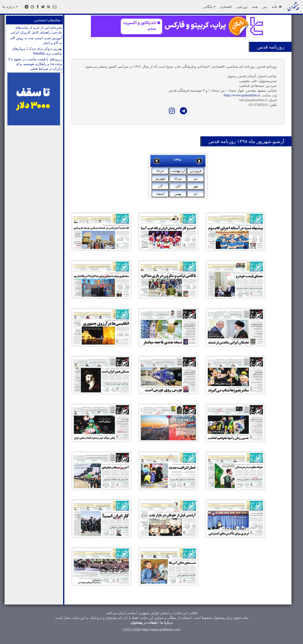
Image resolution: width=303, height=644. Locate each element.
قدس (262, 47)
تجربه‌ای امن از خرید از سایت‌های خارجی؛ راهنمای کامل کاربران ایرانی (36, 30)
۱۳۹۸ (177, 160)
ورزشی (242, 7)
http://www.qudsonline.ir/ (242, 95)
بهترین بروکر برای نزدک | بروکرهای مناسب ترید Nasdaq (37, 51)
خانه (277, 7)
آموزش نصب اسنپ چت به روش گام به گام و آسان (36, 40)
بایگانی (209, 7)
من (265, 7)
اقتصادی (226, 7)
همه (255, 7)
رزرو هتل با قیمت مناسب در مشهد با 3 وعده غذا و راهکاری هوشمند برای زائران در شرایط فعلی (35, 64)
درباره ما (10, 7)
